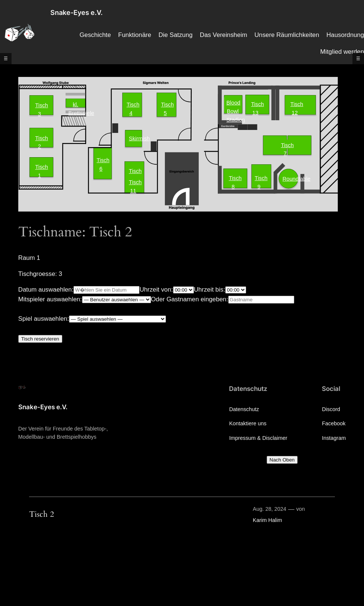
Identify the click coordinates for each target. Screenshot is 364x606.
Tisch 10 (134, 171)
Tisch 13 (256, 105)
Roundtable (288, 178)
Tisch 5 (167, 104)
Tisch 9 (260, 178)
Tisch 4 (132, 104)
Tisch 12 (296, 105)
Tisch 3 (40, 105)
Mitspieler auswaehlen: (50, 299)
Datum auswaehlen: (46, 290)
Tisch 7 (286, 145)
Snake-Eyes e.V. (76, 13)
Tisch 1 (40, 167)
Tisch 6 (102, 160)
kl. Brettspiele (77, 104)
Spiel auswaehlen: (44, 319)
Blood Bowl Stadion (234, 106)
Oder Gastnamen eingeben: (190, 299)
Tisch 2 (40, 138)
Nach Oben (282, 460)
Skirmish (134, 139)
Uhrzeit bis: (210, 290)
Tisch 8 (234, 178)
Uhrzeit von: (156, 290)
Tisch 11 (134, 182)
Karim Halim (267, 520)
